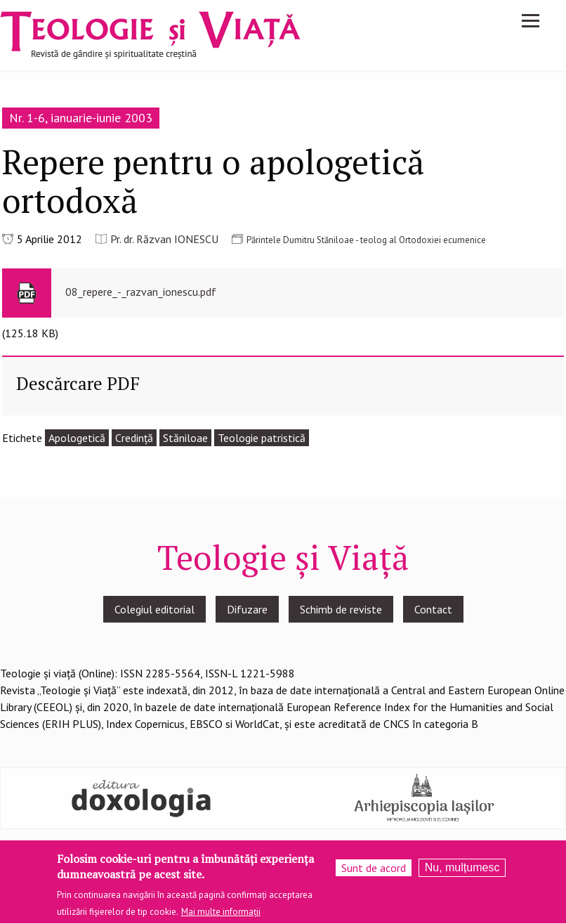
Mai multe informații (221, 917)
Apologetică (77, 438)
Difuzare (247, 609)
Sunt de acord (374, 872)
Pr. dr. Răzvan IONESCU (164, 239)
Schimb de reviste (341, 609)
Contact (433, 609)
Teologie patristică (262, 438)
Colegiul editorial (154, 609)
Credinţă (134, 438)
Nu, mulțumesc (462, 872)
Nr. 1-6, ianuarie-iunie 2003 (81, 118)
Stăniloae (185, 438)
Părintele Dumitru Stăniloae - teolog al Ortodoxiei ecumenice (366, 240)
